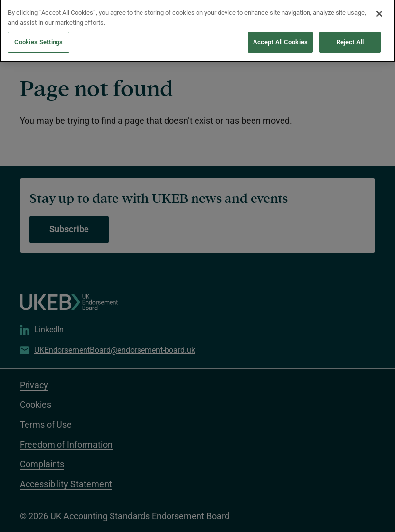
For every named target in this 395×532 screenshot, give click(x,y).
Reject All (350, 34)
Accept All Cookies (280, 34)
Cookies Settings (39, 34)
